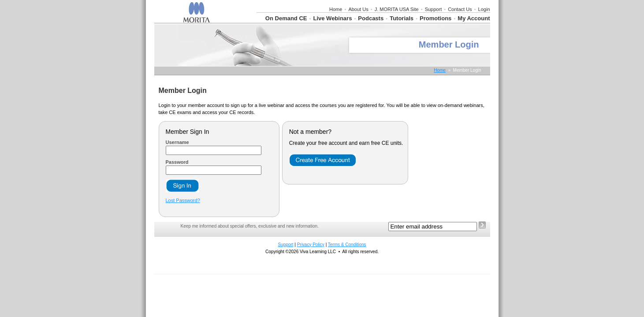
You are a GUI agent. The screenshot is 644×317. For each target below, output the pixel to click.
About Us (358, 9)
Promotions (436, 18)
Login (484, 9)
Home (336, 9)
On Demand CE (286, 18)
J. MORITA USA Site (397, 9)
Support (434, 9)
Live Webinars (332, 18)
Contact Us (460, 9)
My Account (474, 18)
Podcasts (371, 18)
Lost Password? (183, 200)
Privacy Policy (311, 245)
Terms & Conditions (347, 245)
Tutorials (402, 18)
